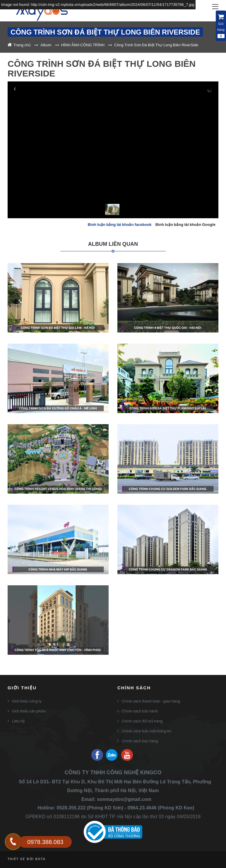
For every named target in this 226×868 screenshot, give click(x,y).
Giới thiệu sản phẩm (29, 711)
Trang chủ (22, 45)
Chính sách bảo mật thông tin (147, 731)
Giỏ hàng (221, 26)
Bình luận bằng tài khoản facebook (120, 224)
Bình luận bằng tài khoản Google (185, 224)
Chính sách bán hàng (140, 741)
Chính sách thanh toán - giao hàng (151, 701)
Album (46, 45)
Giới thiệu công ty (27, 701)
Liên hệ (18, 721)
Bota (40, 859)
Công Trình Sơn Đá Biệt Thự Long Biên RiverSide (156, 45)
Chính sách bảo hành (140, 711)
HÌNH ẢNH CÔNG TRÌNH (83, 45)
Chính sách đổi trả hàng (142, 721)
